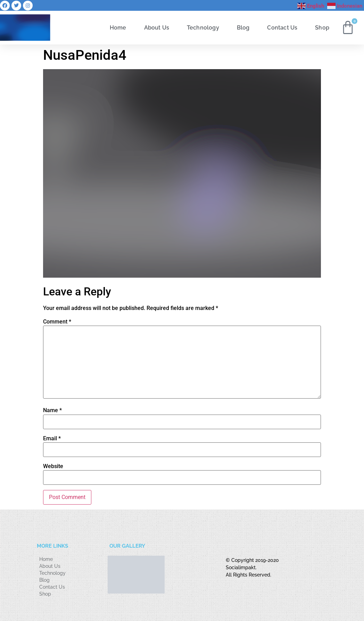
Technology (203, 27)
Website (53, 466)
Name (52, 410)
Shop (322, 27)
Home (118, 27)
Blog (243, 27)
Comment (57, 322)
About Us (157, 27)
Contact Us (282, 27)
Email (52, 439)
